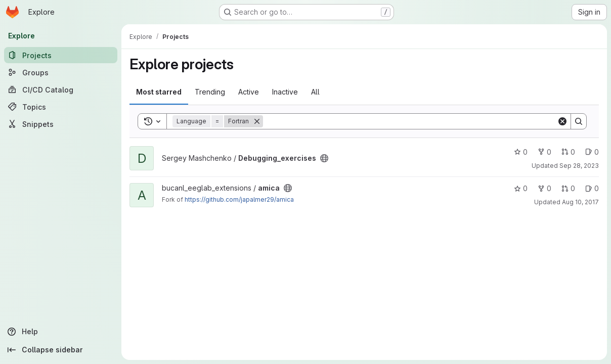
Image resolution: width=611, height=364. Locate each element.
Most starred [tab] (159, 92)
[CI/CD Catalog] (61, 89)
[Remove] (257, 121)
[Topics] (61, 107)
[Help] (61, 332)
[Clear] (562, 121)
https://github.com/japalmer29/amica (239, 199)
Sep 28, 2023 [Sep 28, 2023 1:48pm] (579, 166)
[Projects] (61, 55)
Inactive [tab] (285, 92)
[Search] (410, 121)
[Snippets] (61, 124)
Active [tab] (249, 92)
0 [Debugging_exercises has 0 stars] (521, 152)
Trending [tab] (210, 92)
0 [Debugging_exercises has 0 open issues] (592, 152)
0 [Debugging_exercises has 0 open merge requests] (568, 152)
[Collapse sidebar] (61, 350)
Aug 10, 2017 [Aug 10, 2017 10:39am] (580, 202)
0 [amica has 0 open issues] (592, 188)
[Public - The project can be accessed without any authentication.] (324, 158)
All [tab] (315, 92)
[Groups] (61, 72)
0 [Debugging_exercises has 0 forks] (544, 152)
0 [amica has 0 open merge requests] (568, 188)
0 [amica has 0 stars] (521, 188)
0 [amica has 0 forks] (544, 188)
